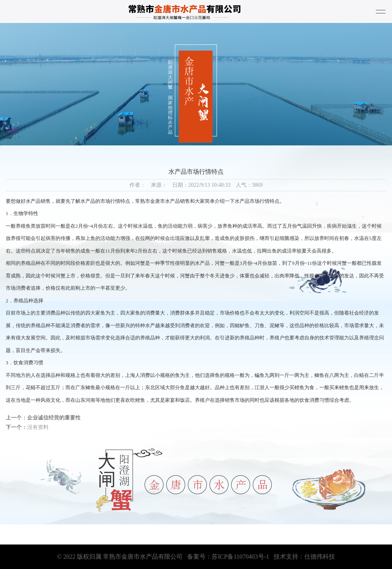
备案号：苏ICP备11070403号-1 (228, 557)
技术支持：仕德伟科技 (304, 557)
